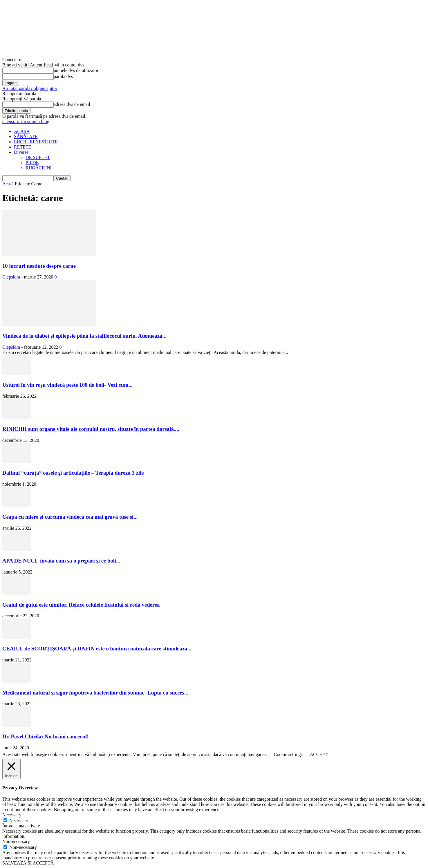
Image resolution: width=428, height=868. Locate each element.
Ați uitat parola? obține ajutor (30, 88)
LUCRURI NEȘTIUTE (36, 142)
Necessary (19, 821)
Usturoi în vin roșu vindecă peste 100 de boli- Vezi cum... (67, 385)
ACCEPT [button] (319, 754)
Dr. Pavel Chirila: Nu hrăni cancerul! (46, 736)
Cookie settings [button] (288, 754)
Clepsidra (11, 277)
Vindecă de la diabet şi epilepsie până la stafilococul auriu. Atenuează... (84, 336)
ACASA (22, 131)
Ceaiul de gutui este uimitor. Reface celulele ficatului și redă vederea (81, 605)
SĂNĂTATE (26, 136)
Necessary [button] (12, 815)
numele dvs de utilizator (76, 70)
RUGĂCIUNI (39, 168)
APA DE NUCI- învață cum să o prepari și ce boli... (61, 561)
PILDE (32, 163)
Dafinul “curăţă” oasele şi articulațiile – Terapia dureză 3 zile (73, 473)
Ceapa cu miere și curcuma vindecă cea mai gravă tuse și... (70, 517)
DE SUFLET (38, 157)
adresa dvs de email (72, 104)
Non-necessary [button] (16, 841)
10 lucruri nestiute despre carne (39, 266)
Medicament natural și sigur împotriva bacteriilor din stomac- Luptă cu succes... (95, 693)
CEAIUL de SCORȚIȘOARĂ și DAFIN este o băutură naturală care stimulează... (97, 649)
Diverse (21, 152)
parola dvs (63, 76)
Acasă (8, 184)
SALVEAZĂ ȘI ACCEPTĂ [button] (28, 863)
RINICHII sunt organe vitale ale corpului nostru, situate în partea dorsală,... (91, 429)
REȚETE (23, 147)
